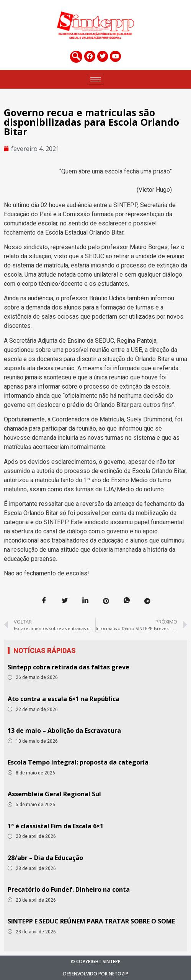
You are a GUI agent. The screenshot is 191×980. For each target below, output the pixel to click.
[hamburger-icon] (95, 79)
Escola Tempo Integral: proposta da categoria (78, 762)
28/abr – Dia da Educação (45, 858)
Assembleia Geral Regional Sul (54, 794)
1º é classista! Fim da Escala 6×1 (56, 826)
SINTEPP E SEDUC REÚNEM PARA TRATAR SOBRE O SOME (91, 921)
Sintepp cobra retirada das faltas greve (69, 667)
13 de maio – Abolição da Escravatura (64, 731)
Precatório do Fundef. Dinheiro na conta (69, 889)
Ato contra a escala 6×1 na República (64, 699)
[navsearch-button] (76, 57)
